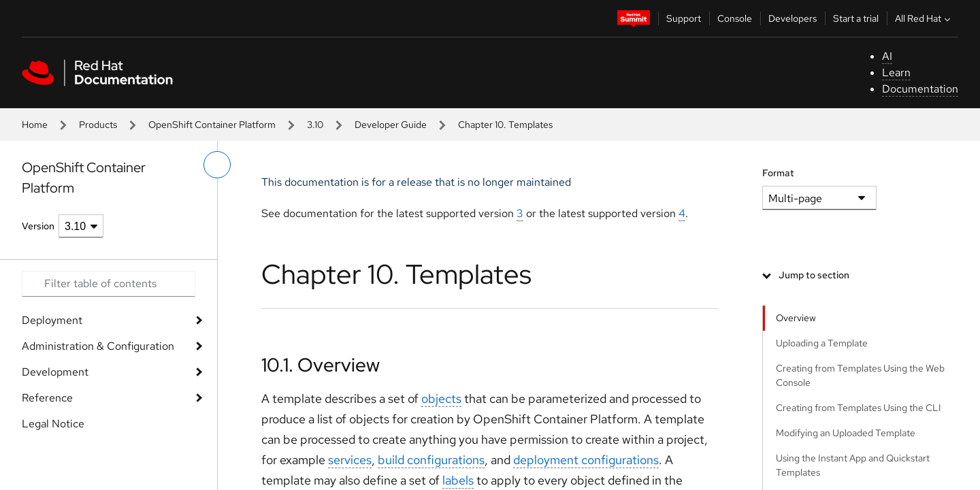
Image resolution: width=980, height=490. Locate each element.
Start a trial (856, 18)
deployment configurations (586, 460)
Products (98, 125)
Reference (47, 398)
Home (35, 125)
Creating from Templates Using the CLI (859, 408)
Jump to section (814, 275)
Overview (796, 318)
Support (684, 18)
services (350, 460)
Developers (793, 18)
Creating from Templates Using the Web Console (860, 375)
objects (441, 398)
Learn (896, 72)
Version (38, 226)
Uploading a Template (822, 343)
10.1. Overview (321, 365)
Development (55, 372)
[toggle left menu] (217, 165)
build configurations (431, 460)
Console (735, 18)
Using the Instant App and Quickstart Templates (853, 465)
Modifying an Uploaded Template (846, 433)
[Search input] (109, 284)
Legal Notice (53, 424)
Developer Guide (391, 125)
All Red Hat (924, 18)
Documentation (920, 89)
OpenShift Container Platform (212, 125)
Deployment (52, 320)
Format (778, 173)
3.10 (315, 125)
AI (887, 56)
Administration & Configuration (98, 346)
